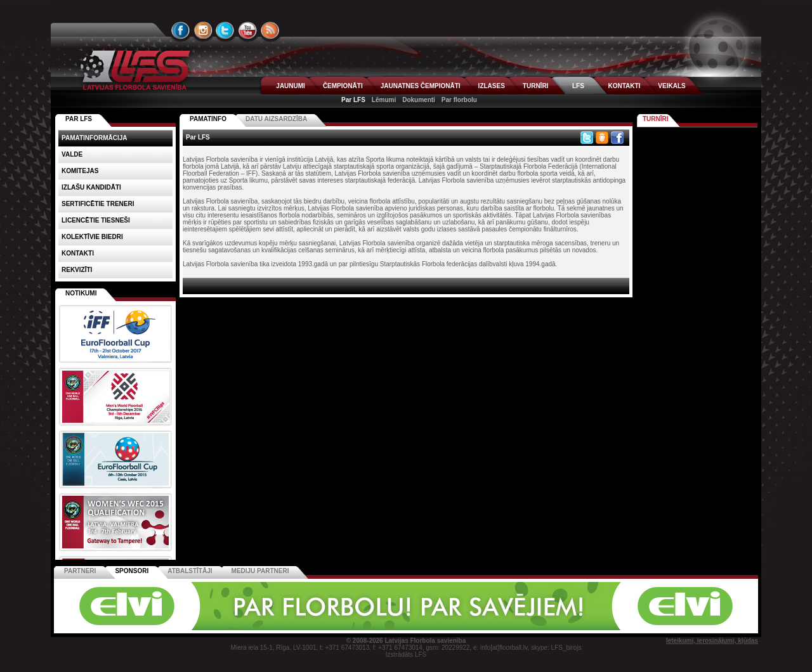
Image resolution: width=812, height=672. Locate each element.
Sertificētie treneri (98, 204)
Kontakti (78, 253)
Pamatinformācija (95, 138)
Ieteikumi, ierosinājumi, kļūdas (712, 641)
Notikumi (81, 293)
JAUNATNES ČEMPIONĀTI (421, 86)
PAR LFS (79, 119)
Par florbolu (459, 100)
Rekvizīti (77, 270)
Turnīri (656, 119)
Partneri (80, 571)
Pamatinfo (208, 119)
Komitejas (80, 171)
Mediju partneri (260, 571)
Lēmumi (384, 100)
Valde (72, 154)
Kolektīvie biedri (92, 237)
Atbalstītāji (190, 571)
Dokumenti (419, 100)
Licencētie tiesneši (96, 220)
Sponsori (132, 571)
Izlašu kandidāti (91, 187)
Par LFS (353, 100)
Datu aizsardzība (276, 119)
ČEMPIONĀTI (343, 86)
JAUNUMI (291, 86)
